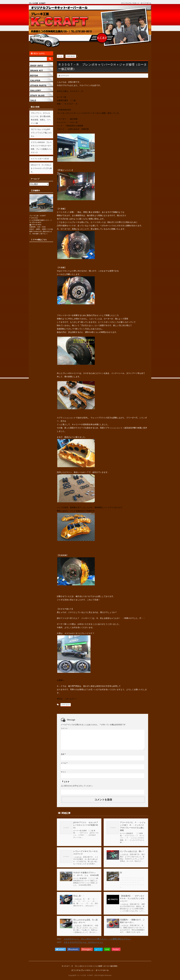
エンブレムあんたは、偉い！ (132, 851)
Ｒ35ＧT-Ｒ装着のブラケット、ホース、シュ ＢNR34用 (86, 874)
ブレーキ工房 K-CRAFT (37, 3)
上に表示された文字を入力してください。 (77, 786)
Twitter (60, 949)
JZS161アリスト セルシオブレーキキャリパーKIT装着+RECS (86, 825)
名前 (63, 754)
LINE (107, 949)
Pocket (116, 949)
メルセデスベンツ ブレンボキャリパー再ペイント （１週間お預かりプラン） (97, 939)
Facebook (73, 949)
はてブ (98, 949)
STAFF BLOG (66, 705)
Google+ (87, 949)
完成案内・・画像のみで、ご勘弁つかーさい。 (132, 921)
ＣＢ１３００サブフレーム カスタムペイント (83, 942)
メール (64, 763)
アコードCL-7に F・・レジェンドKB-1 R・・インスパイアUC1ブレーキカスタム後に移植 (133, 826)
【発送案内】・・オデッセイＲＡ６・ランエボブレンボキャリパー (132, 898)
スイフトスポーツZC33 (40, 159)
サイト (63, 772)
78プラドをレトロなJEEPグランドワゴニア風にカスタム (41, 133)
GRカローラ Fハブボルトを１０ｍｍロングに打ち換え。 (41, 168)
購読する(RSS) (38, 53)
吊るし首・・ (79, 896)
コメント (64, 728)
